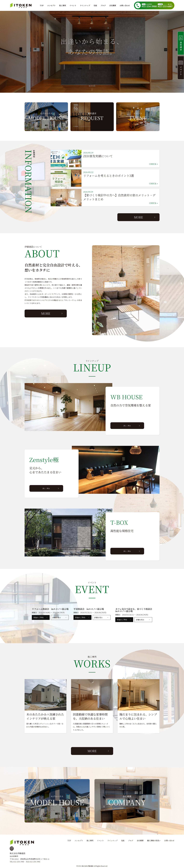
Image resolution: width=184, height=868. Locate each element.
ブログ (103, 5)
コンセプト (51, 5)
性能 (95, 5)
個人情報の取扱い (154, 840)
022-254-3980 (149, 6)
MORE (138, 217)
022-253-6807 (165, 6)
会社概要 (113, 5)
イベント (73, 5)
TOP (42, 5)
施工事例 (63, 5)
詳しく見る (127, 426)
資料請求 (180, 43)
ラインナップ (85, 5)
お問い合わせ (125, 5)
